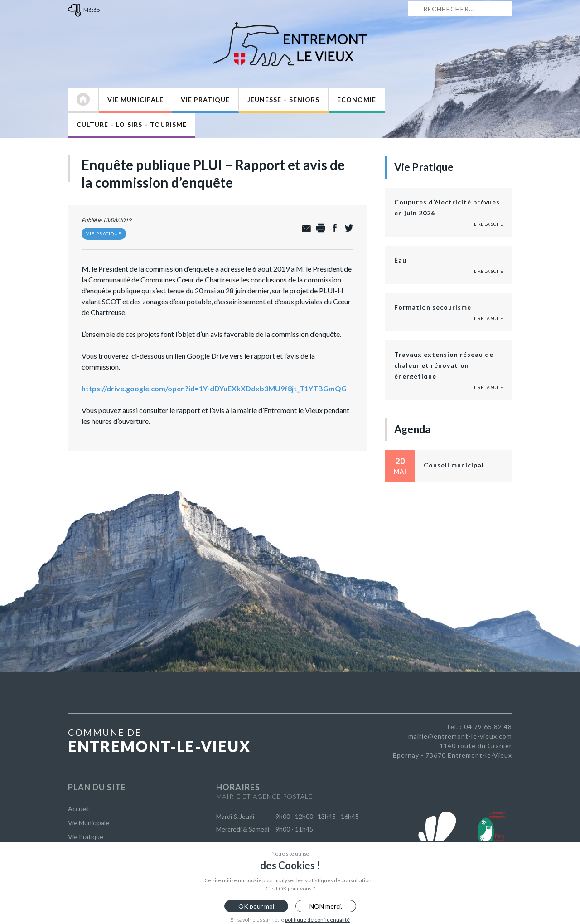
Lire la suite (488, 224)
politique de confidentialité (317, 920)
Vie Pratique (205, 100)
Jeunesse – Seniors (283, 100)
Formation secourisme (433, 307)
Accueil (78, 809)
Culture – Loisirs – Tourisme (132, 124)
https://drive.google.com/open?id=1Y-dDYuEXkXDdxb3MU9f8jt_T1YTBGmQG (214, 388)
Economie (357, 100)
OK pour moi (256, 906)
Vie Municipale (135, 100)
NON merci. (326, 906)
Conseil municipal (454, 465)
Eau (400, 260)
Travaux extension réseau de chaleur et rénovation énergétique (444, 365)
